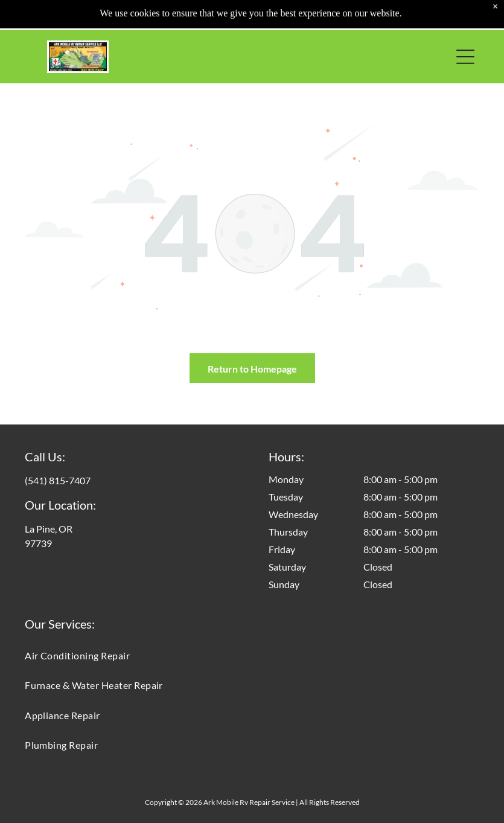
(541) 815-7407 (58, 480)
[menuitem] (252, 655)
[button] (465, 57)
